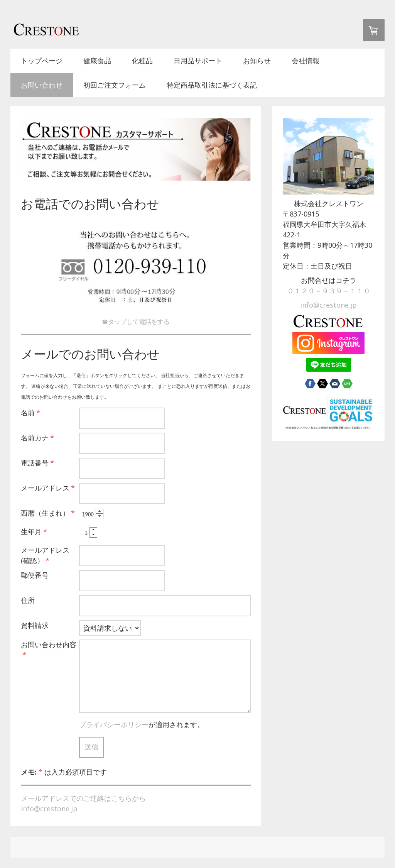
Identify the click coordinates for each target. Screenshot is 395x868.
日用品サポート (198, 61)
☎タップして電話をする (136, 321)
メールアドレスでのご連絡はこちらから (83, 798)
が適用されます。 (142, 724)
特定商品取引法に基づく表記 (212, 85)
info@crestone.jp (49, 809)
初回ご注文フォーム (115, 85)
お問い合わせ (42, 85)
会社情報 (306, 61)
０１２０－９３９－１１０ (329, 291)
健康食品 (97, 61)
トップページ (42, 61)
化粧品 (142, 61)
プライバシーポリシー (114, 724)
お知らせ (257, 61)
